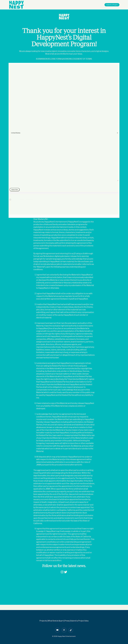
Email (12, 149)
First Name (13, 76)
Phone (12, 139)
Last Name (13, 86)
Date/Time (13, 65)
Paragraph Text (15, 160)
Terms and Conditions (26, 200)
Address (13, 97)
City (11, 107)
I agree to (24, 200)
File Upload (13, 186)
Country (13, 128)
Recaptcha (13, 205)
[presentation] (24, 211)
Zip (11, 118)
